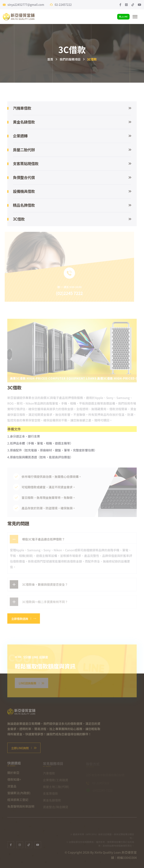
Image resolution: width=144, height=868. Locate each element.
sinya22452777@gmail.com (26, 5)
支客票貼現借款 (72, 163)
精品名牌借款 (72, 205)
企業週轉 (72, 136)
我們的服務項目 (70, 59)
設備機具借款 (72, 191)
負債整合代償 (72, 177)
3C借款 (72, 219)
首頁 (50, 59)
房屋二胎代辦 (72, 150)
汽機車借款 (72, 108)
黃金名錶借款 (72, 122)
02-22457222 (63, 5)
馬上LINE (123, 16)
